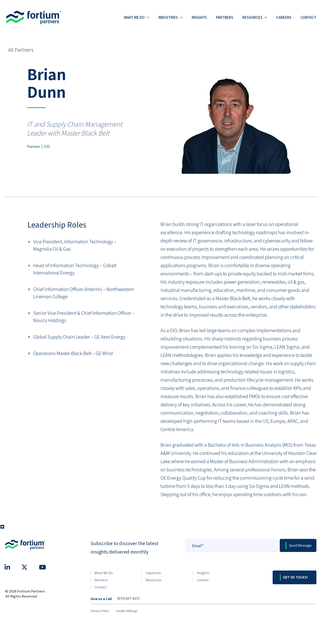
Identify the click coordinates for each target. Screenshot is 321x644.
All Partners (21, 49)
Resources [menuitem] (252, 17)
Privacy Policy (100, 611)
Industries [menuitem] (168, 17)
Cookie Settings (127, 611)
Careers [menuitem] (284, 17)
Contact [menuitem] (309, 17)
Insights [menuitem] (199, 17)
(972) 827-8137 (129, 598)
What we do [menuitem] (134, 17)
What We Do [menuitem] (104, 573)
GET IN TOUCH (295, 577)
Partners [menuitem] (225, 17)
